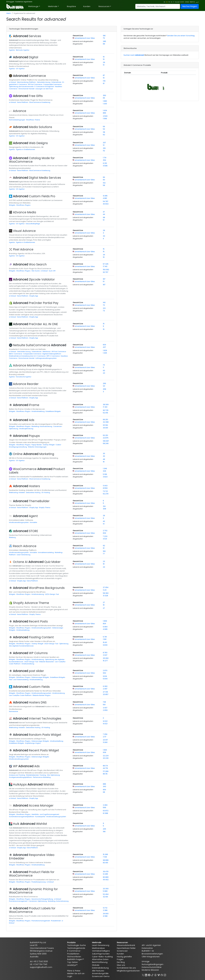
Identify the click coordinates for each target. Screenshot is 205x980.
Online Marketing (34, 454)
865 (104, 113)
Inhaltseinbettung (38, 411)
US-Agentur (20, 69)
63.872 (106, 811)
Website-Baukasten (47, 662)
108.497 (106, 441)
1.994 (105, 750)
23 (104, 373)
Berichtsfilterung (100, 962)
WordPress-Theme (33, 120)
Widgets (12, 205)
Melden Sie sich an (76, 973)
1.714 (105, 158)
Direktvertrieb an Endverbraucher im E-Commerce (27, 356)
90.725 (106, 410)
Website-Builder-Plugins (42, 695)
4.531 (105, 539)
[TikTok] (152, 975)
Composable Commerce (53, 84)
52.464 (106, 894)
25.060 (106, 658)
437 (104, 347)
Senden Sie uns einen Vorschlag (181, 36)
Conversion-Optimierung (38, 901)
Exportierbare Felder (126, 948)
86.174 (105, 766)
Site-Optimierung (54, 775)
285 (104, 41)
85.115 (105, 774)
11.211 (105, 590)
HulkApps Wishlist (34, 784)
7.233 (105, 536)
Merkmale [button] (53, 6)
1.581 (105, 639)
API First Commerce (35, 84)
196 (104, 36)
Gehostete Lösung (44, 82)
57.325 (106, 264)
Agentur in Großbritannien (25, 149)
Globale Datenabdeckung (100, 967)
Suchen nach (134, 55)
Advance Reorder (26, 384)
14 (104, 145)
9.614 (105, 676)
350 (104, 95)
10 (104, 65)
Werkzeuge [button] (33, 6)
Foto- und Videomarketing (19, 680)
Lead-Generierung (24, 555)
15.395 (105, 854)
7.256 (105, 734)
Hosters (26, 486)
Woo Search (30, 264)
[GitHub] (162, 975)
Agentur (12, 50)
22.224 (106, 756)
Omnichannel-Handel (27, 89)
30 (104, 453)
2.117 (105, 737)
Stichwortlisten (74, 957)
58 (104, 185)
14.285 (105, 874)
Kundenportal (40, 817)
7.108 (105, 857)
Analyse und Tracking (17, 775)
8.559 (105, 488)
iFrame (26, 405)
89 (104, 44)
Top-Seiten (72, 962)
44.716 (105, 768)
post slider (28, 671)
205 (104, 829)
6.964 (105, 627)
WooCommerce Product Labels (37, 471)
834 (104, 533)
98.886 (106, 860)
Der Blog (121, 962)
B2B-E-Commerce (16, 354)
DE (167, 2)
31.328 (105, 596)
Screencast (122, 951)
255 (104, 383)
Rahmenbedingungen (17, 120)
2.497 (105, 689)
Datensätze (147, 948)
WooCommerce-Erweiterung (40, 102)
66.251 (105, 420)
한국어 (182, 2)
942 (104, 673)
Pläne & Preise (74, 971)
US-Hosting (46, 492)
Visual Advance (24, 231)
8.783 (105, 653)
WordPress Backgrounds (39, 588)
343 (104, 786)
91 (104, 83)
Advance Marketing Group (32, 365)
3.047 (105, 655)
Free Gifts (28, 96)
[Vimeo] (159, 975)
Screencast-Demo (101, 976)
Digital (26, 57)
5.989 (105, 891)
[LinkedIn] (146, 975)
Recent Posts (30, 621)
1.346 (105, 469)
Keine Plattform (23, 102)
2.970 (105, 670)
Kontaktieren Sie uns (126, 968)
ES (171, 2)
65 (104, 98)
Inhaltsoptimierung (26, 429)
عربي (197, 2)
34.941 (105, 428)
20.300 (106, 889)
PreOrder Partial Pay (36, 303)
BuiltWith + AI (148, 951)
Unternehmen (57, 82)
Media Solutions (32, 127)
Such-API (52, 271)
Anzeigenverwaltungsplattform (21, 777)
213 (104, 308)
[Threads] (155, 975)
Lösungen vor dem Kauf (44, 89)
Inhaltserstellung (28, 664)
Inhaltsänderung (38, 594)
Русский (177, 2)
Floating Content (33, 637)
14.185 (105, 196)
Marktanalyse (98, 948)
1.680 (105, 101)
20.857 (106, 694)
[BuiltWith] (15, 6)
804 (104, 624)
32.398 (106, 422)
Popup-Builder (37, 445)
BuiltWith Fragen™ (76, 959)
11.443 (105, 486)
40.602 (106, 204)
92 (104, 546)
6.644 (105, 679)
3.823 (105, 477)
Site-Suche (36, 271)
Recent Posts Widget (36, 750)
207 (104, 143)
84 (104, 177)
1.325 (105, 353)
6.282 (105, 686)
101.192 (105, 425)
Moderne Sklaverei (150, 970)
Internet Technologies (37, 718)
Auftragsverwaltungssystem (46, 358)
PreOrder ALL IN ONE (35, 324)
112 (104, 151)
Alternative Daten (100, 959)
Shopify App (34, 296)
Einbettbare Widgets (53, 411)
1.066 (105, 119)
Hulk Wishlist (30, 824)
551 (104, 705)
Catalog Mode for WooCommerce (32, 160)
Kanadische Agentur (24, 377)
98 (104, 217)
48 (104, 459)
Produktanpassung (39, 882)
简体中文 (192, 2)
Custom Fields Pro (34, 196)
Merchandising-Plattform (27, 82)
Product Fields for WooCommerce (32, 874)
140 (104, 302)
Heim (9, 13)
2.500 (105, 116)
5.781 (105, 637)
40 (104, 521)
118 (104, 132)
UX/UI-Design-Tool (52, 594)
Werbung (12, 537)
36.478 (106, 872)
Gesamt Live (78, 36)
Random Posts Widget (37, 735)
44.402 (106, 880)
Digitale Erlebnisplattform (52, 354)
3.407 (105, 708)
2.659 (105, 710)
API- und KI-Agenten (151, 945)
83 (104, 180)
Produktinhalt (56, 921)
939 (104, 752)
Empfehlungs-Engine (33, 743)
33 (104, 236)
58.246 (106, 443)
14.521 (105, 721)
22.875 (106, 438)
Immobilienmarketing (46, 552)
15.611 (105, 642)
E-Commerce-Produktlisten (74, 952)
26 (104, 516)
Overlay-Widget (49, 445)
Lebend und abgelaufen (83, 41)
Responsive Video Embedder (32, 857)
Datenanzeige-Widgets (40, 677)
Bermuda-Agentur (23, 50)
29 (104, 62)
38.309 (106, 405)
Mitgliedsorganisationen (128, 971)
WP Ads (26, 766)
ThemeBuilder (31, 501)
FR (169, 2)
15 (104, 249)
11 (103, 367)
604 (104, 345)
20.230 (106, 758)
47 (104, 212)
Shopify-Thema (45, 508)
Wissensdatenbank (126, 945)
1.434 (105, 110)
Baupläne (71, 6)
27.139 (105, 692)
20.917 (105, 740)
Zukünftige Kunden (101, 954)
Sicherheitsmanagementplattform (22, 817)
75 (104, 38)
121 (104, 386)
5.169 (105, 474)
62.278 (106, 494)
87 (104, 75)
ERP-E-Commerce (53, 356)
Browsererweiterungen (152, 954)
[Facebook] (149, 975)
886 (104, 784)
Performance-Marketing (42, 777)
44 (104, 214)
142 (104, 183)
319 (104, 148)
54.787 (106, 201)
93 (104, 371)
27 (104, 602)
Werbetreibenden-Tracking (36, 775)
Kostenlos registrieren (24, 2)
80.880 (106, 877)
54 (104, 129)
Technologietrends (76, 948)
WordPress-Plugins (23, 205)
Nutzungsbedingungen (153, 964)
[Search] (158, 6)
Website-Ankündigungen (37, 447)
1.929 (105, 350)
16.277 (105, 661)
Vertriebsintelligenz (101, 951)
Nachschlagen (190, 6)
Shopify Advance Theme (31, 603)
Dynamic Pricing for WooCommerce (33, 891)
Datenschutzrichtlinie (152, 967)
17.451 (105, 407)
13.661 (105, 742)
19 (104, 57)
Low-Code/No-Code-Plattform (20, 695)
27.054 (106, 587)
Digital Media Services (37, 178)
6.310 (105, 163)
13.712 (105, 908)
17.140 (105, 266)
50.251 (105, 435)
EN (164, 2)
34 (104, 255)
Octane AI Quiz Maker (37, 562)
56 (104, 127)
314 (104, 506)
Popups (26, 436)
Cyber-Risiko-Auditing (102, 957)
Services (27, 36)
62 (104, 135)
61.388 (105, 813)
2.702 (105, 531)
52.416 (105, 413)
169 (104, 551)
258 (104, 389)
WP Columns (30, 653)
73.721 (105, 491)
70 (104, 305)
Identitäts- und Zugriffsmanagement (45, 814)
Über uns (121, 965)
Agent (25, 516)
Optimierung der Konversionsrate (21, 86)
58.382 (106, 593)
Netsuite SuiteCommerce (40, 345)
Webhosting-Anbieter (17, 492)
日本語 (187, 2)
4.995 (105, 629)
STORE (25, 531)
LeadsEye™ (72, 965)
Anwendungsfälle (100, 973)
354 (104, 160)
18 (104, 462)
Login (70, 976)
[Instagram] (165, 975)
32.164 (105, 897)
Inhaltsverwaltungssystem (19, 522)
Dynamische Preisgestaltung (42, 899)
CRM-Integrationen (151, 957)
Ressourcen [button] (104, 6)
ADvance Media (25, 212)
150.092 (106, 270)
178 (104, 81)
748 (104, 702)
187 (104, 279)
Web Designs (30, 143)
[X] (143, 975)
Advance (20, 111)
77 (104, 554)
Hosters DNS (30, 702)
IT (173, 2)
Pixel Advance (23, 249)
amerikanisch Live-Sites (85, 38)
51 (104, 220)
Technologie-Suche (76, 945)
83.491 (105, 863)
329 (104, 471)
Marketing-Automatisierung (42, 426)
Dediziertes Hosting (33, 492)
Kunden (87, 6)
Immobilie (33, 522)
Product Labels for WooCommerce (32, 910)
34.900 (106, 914)
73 (104, 311)
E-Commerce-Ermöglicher (44, 86)
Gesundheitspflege (33, 224)
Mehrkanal (47, 352)
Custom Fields (31, 687)
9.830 (105, 645)
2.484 (105, 805)
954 (104, 790)
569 (104, 808)
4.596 (105, 166)
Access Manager (33, 805)
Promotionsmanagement (18, 901)
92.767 (106, 272)
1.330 (105, 104)
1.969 (105, 621)
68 (104, 792)
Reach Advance (25, 546)
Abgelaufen (78, 44)
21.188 (105, 916)
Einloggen (10, 2)
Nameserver (14, 711)
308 (104, 509)
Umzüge (146, 961)
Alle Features (98, 971)
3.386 (105, 910)
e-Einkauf (13, 82)
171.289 (106, 771)
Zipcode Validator (34, 279)
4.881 (105, 198)
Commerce (29, 76)
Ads (24, 420)
